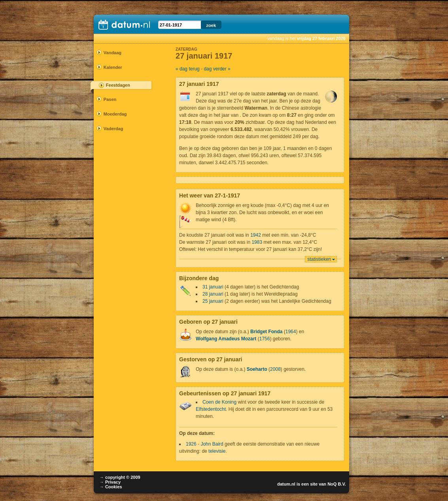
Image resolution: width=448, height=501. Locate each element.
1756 (265, 339)
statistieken (319, 259)
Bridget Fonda (266, 332)
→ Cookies (111, 487)
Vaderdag (113, 129)
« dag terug (188, 69)
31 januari (213, 287)
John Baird (212, 444)
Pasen (110, 99)
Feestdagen (118, 85)
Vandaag (112, 53)
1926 (191, 444)
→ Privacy (110, 482)
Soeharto (257, 369)
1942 (256, 235)
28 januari (213, 294)
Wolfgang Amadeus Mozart (226, 339)
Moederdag (115, 114)
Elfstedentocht (211, 409)
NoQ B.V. (337, 484)
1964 (291, 332)
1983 (257, 242)
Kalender (113, 67)
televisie (217, 451)
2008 (275, 369)
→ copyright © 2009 (120, 477)
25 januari (213, 301)
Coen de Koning (219, 402)
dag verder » (217, 69)
